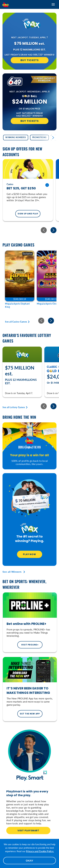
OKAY (29, 860)
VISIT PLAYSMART (28, 831)
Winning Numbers (16, 137)
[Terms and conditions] (47, 185)
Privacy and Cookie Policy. (40, 851)
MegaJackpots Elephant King (17, 305)
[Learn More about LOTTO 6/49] (13, 81)
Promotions (39, 137)
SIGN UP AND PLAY (28, 214)
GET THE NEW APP (30, 714)
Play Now (29, 554)
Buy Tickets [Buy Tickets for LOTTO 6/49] (30, 121)
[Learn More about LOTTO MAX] (30, 25)
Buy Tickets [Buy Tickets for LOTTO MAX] (30, 60)
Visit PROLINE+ (30, 645)
